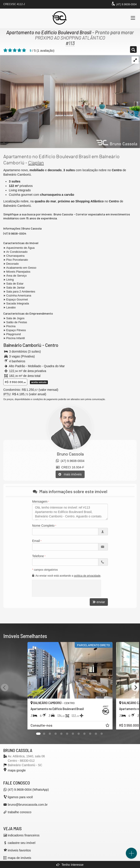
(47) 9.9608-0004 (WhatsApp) (28, 790)
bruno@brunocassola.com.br (28, 805)
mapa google (17, 770)
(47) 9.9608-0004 (126, 4)
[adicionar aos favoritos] (108, 726)
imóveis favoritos (19, 850)
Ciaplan (36, 162)
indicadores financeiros (24, 835)
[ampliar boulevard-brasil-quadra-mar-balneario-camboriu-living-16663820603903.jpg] (70, 101)
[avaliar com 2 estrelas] (10, 50)
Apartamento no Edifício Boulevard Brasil (49, 32)
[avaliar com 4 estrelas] (19, 50)
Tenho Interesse (70, 865)
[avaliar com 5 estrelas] (24, 50)
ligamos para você (20, 797)
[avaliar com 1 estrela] (5, 50)
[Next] (135, 688)
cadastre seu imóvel (22, 843)
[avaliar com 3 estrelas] (15, 50)
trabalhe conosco (20, 812)
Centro (52, 345)
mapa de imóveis (19, 858)
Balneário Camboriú (22, 345)
